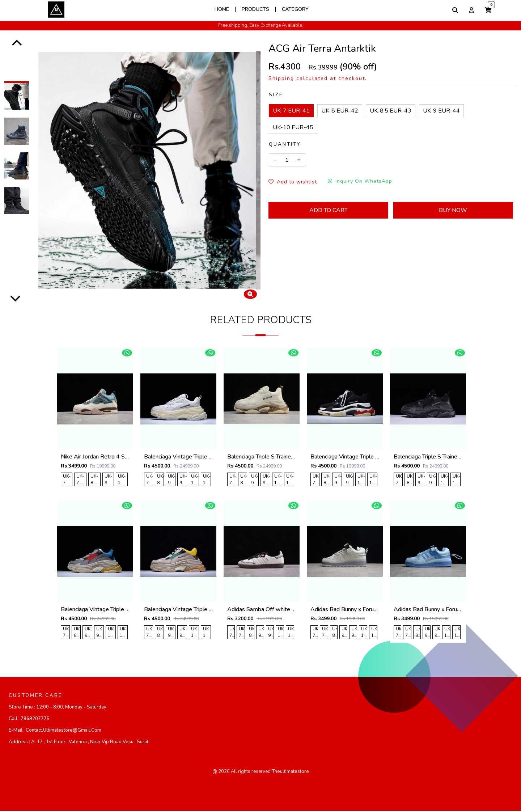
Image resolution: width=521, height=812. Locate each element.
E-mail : (55, 731)
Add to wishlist (293, 182)
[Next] (16, 298)
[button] (488, 10)
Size (276, 95)
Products (255, 9)
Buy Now (453, 210)
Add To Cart (329, 210)
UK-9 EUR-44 (441, 111)
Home (222, 9)
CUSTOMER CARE (35, 697)
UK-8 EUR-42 (340, 111)
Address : (79, 743)
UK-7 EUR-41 (291, 111)
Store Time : (58, 708)
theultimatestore (290, 773)
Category (295, 9)
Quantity (285, 144)
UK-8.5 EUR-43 (391, 111)
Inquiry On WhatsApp (360, 181)
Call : (29, 720)
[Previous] (17, 44)
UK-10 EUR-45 (293, 127)
